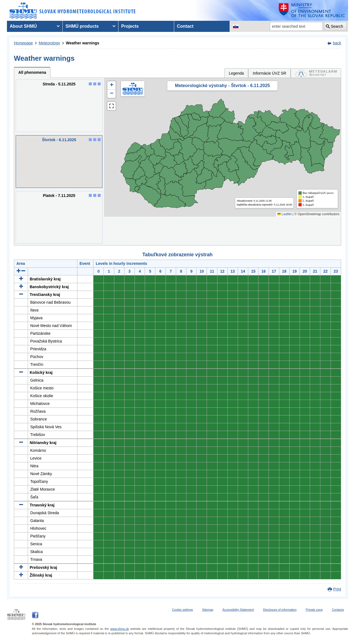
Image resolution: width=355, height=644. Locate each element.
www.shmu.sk (119, 629)
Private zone (314, 610)
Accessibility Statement (238, 610)
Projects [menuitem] (130, 26)
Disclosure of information (280, 610)
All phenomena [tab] (32, 72)
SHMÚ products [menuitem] (82, 26)
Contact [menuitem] (185, 26)
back (337, 43)
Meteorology (50, 43)
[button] (111, 85)
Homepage (23, 43)
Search (337, 26)
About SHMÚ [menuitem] (23, 26)
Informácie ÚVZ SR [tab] (269, 73)
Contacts (338, 610)
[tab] (316, 73)
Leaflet (284, 214)
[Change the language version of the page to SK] (236, 26)
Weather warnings (83, 43)
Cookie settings (182, 610)
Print (337, 589)
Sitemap (208, 610)
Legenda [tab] (236, 73)
